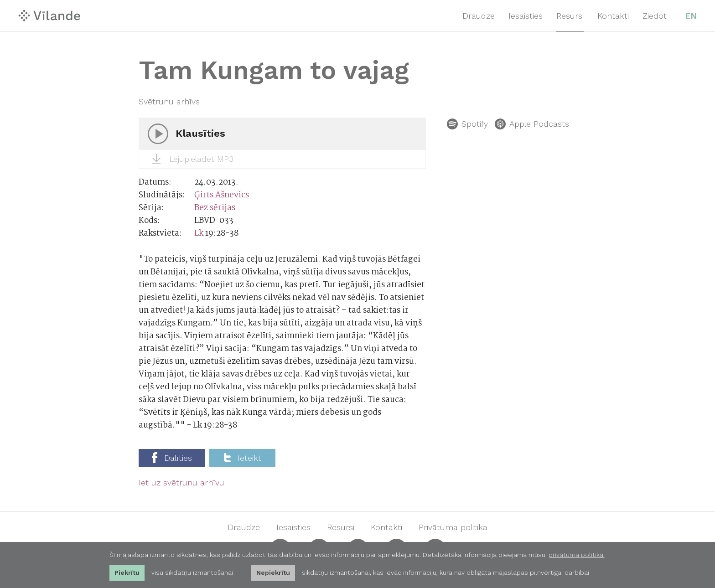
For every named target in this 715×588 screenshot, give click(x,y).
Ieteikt (243, 458)
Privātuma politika (453, 527)
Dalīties (172, 458)
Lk (199, 234)
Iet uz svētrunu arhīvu (181, 483)
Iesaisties (526, 16)
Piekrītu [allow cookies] (127, 573)
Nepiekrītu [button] (273, 573)
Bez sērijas (215, 208)
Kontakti (613, 16)
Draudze (479, 16)
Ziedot (655, 16)
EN (691, 16)
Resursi (570, 16)
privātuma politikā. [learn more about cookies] (577, 555)
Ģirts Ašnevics (222, 195)
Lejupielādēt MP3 (193, 159)
